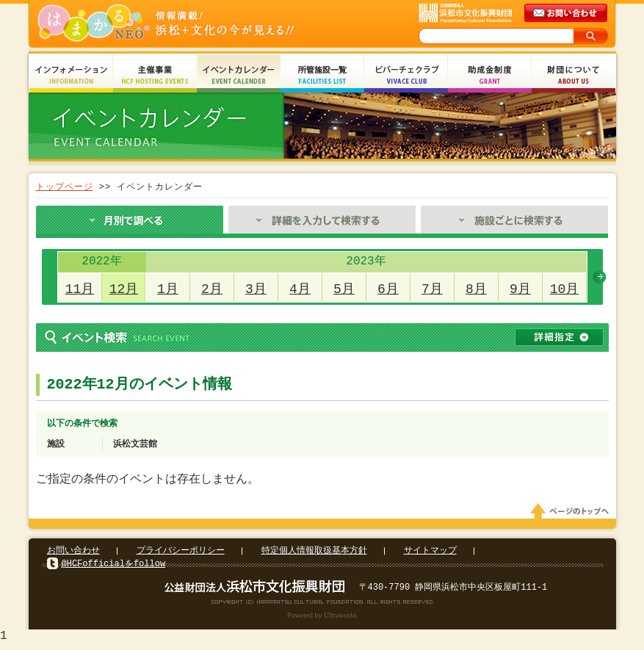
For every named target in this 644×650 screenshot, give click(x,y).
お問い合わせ (73, 555)
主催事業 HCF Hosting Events (155, 75)
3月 (256, 289)
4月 (300, 289)
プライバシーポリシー (181, 555)
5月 (344, 289)
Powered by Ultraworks (322, 620)
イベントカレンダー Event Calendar (239, 75)
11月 (80, 289)
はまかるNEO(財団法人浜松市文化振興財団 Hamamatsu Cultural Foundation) (198, 24)
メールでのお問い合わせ (567, 13)
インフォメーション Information (71, 75)
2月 (212, 289)
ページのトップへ (572, 516)
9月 (520, 289)
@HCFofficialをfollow (114, 568)
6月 (388, 289)
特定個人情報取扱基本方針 (314, 555)
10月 (565, 289)
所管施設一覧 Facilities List (322, 75)
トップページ (65, 187)
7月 (432, 289)
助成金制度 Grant (490, 75)
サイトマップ (430, 555)
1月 (168, 289)
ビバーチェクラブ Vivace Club (406, 75)
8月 (476, 289)
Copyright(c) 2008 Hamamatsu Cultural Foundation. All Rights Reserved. (322, 606)
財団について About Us (574, 75)
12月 (124, 289)
